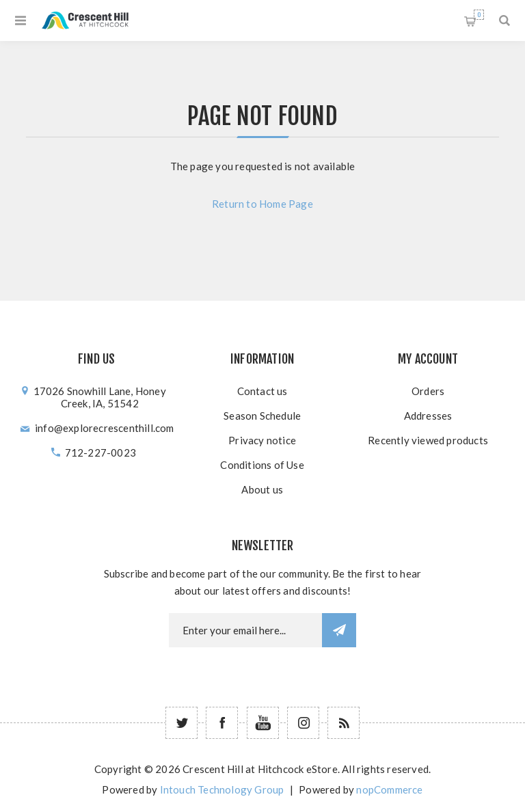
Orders (428, 391)
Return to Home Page (262, 204)
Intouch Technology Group (222, 789)
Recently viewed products (428, 440)
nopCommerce (389, 789)
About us (262, 489)
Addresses (428, 416)
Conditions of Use (262, 465)
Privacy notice (262, 440)
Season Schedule (262, 416)
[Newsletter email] (245, 630)
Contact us (262, 391)
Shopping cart (479, 15)
